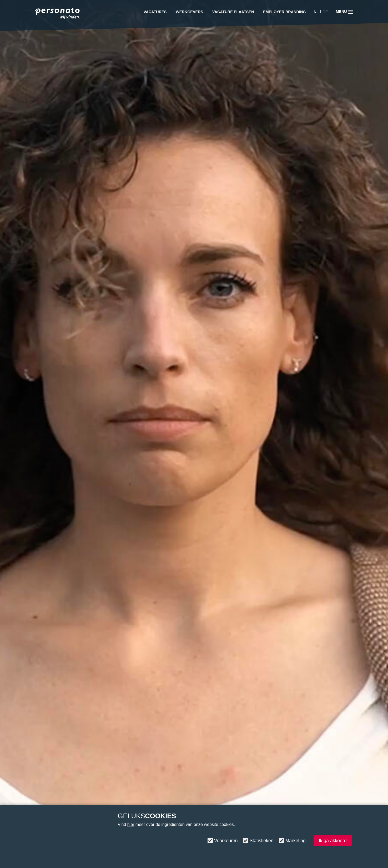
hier (131, 824)
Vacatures (155, 12)
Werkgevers (189, 12)
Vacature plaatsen (233, 12)
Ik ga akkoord (333, 841)
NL (316, 12)
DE (325, 12)
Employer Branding (284, 12)
